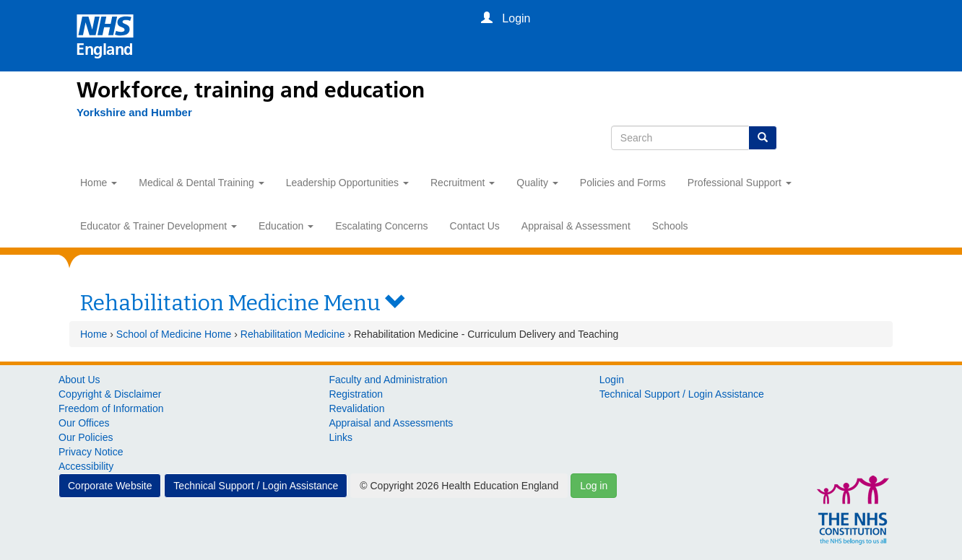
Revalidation (356, 408)
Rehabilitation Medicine (293, 334)
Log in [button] (594, 486)
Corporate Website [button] (110, 486)
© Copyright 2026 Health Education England (459, 486)
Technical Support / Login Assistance (682, 394)
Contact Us (475, 226)
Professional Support (740, 183)
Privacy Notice (91, 452)
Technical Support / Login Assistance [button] (256, 486)
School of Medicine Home (174, 334)
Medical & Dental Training (201, 183)
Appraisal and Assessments (391, 423)
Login (612, 380)
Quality (537, 183)
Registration (356, 394)
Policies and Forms (623, 183)
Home (99, 183)
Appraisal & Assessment (576, 226)
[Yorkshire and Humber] (134, 113)
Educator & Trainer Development (159, 226)
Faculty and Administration (388, 380)
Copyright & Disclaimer (110, 394)
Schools (670, 226)
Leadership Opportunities (347, 183)
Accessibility (86, 466)
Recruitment (463, 183)
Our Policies (86, 437)
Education (286, 226)
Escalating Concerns (381, 226)
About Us (79, 380)
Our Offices (84, 423)
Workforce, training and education (251, 90)
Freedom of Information (111, 408)
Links (341, 437)
